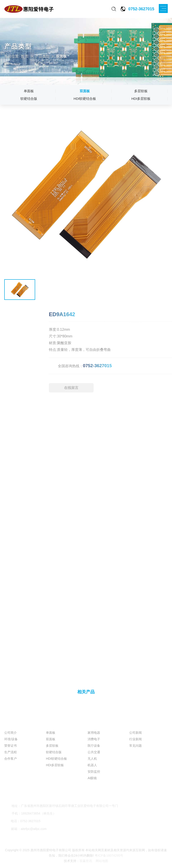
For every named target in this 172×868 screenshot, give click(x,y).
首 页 (25, 56)
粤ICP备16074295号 (109, 855)
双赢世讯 (86, 861)
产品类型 (42, 56)
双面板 (85, 91)
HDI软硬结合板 (85, 99)
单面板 (29, 91)
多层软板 (141, 91)
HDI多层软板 (141, 99)
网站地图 (102, 861)
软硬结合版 (29, 99)
